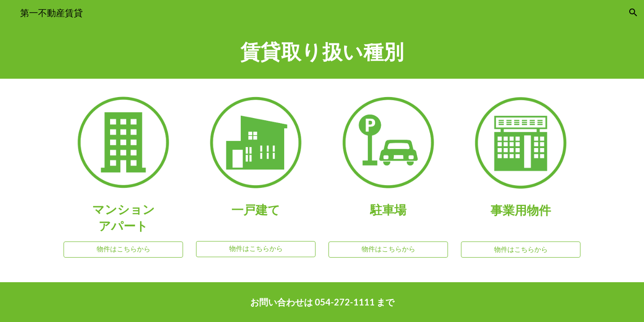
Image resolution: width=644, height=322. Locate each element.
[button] (633, 13)
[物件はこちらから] (123, 249)
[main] (322, 52)
